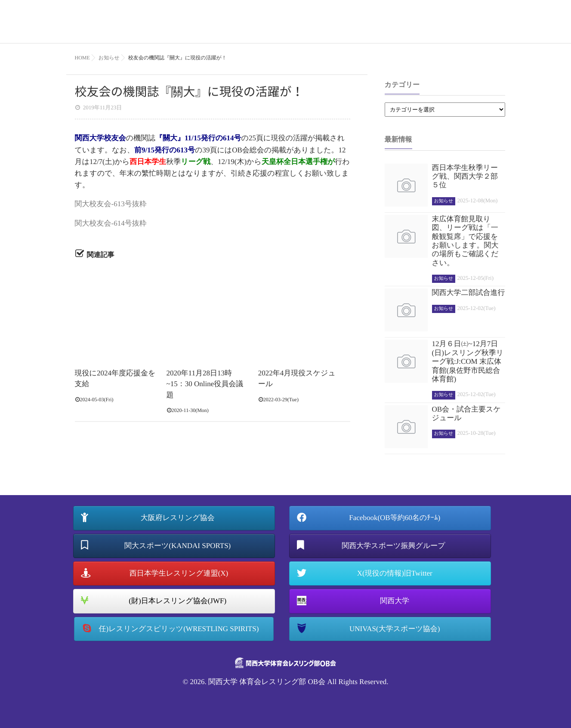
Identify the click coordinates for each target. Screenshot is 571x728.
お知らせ (485, 28)
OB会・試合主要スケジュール (466, 414)
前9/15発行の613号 (165, 150)
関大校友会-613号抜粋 (111, 204)
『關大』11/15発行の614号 (198, 138)
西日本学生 (148, 162)
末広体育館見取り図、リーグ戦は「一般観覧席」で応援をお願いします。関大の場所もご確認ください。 (465, 241)
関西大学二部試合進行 (469, 293)
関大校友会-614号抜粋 (111, 223)
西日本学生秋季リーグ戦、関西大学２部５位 (465, 177)
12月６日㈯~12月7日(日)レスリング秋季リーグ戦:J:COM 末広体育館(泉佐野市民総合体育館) (468, 361)
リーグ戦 (196, 162)
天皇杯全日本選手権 (295, 162)
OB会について (411, 28)
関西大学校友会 (100, 138)
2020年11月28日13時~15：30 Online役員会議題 (205, 384)
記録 (452, 28)
